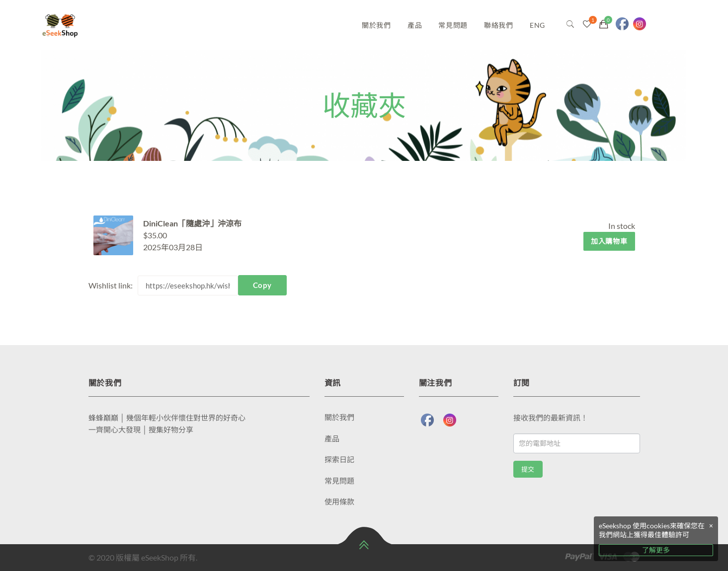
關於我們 (376, 25)
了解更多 (656, 550)
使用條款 (339, 501)
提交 (528, 469)
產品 (415, 25)
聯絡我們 (499, 25)
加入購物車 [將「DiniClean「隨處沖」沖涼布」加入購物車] (609, 241)
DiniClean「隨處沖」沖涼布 (192, 223)
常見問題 (453, 25)
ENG (537, 25)
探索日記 (339, 459)
